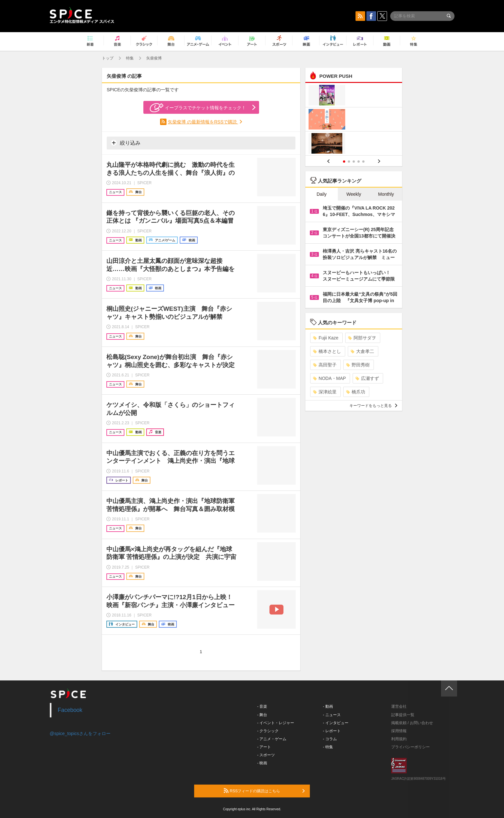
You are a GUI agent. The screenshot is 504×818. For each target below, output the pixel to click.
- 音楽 (262, 706)
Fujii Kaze (326, 338)
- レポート (332, 731)
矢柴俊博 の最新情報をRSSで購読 (203, 122)
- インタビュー (336, 723)
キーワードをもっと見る (373, 406)
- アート (264, 747)
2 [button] (349, 162)
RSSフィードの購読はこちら (264, 791)
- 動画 (328, 706)
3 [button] (354, 162)
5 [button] (363, 162)
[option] (354, 120)
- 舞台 (262, 715)
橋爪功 (356, 392)
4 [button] (359, 162)
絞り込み (126, 143)
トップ (108, 58)
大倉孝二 (362, 351)
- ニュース (332, 715)
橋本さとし (327, 351)
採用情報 (399, 731)
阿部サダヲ (362, 338)
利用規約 (399, 739)
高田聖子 (325, 365)
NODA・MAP (329, 378)
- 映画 (262, 763)
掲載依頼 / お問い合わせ (412, 723)
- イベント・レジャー (276, 723)
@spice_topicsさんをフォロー (80, 733)
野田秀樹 (358, 365)
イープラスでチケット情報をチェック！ (198, 108)
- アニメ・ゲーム (272, 739)
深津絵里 (325, 392)
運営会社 (399, 706)
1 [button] (344, 162)
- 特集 (328, 747)
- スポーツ (266, 755)
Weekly (354, 194)
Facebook (70, 710)
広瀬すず (367, 378)
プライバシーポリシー (410, 747)
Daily (322, 194)
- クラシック (268, 731)
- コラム (330, 739)
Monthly (386, 194)
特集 (130, 58)
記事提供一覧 (403, 715)
